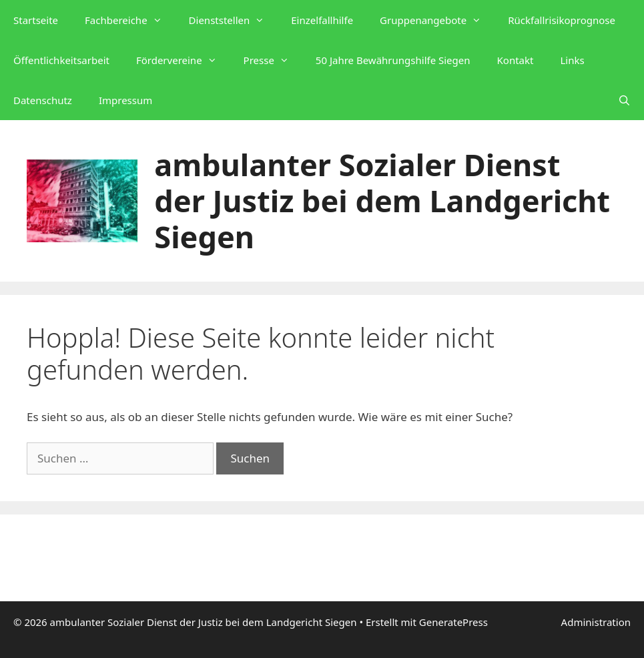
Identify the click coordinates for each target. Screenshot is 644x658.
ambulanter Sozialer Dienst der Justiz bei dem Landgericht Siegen (382, 201)
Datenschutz (43, 100)
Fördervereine (183, 60)
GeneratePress (453, 622)
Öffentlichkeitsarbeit (61, 60)
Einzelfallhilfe (322, 20)
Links (572, 60)
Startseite (36, 20)
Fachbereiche (130, 20)
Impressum (125, 100)
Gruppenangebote (437, 20)
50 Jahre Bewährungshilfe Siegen (393, 60)
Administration (596, 622)
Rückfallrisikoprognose (562, 20)
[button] (162, 20)
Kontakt (516, 60)
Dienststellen (234, 20)
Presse (273, 60)
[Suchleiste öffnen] (624, 100)
